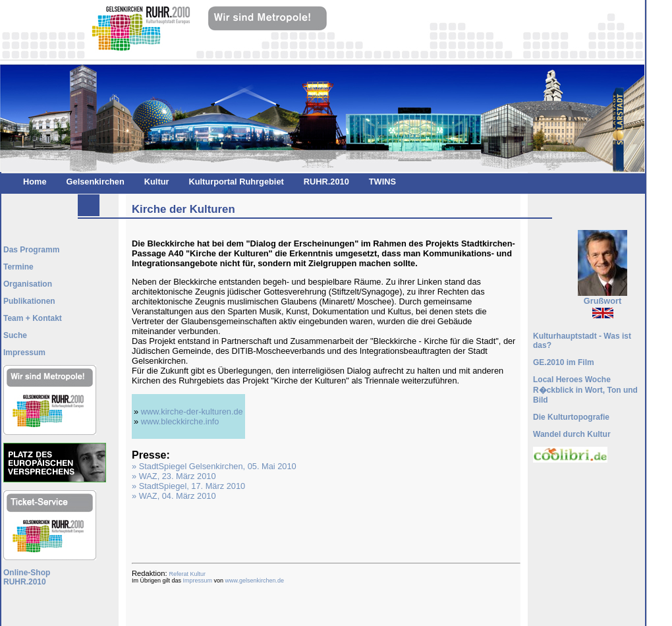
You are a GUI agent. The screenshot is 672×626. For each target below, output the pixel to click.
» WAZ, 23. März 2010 (174, 476)
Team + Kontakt (33, 318)
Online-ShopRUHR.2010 (27, 577)
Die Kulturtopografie (571, 417)
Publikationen (29, 301)
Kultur (157, 182)
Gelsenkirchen (96, 182)
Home (35, 182)
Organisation (28, 284)
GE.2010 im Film (564, 362)
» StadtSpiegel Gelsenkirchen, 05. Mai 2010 (214, 466)
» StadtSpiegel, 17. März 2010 (188, 486)
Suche (15, 335)
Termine (18, 267)
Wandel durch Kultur (572, 434)
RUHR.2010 (326, 182)
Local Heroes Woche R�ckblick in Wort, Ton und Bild (585, 390)
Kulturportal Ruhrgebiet (236, 182)
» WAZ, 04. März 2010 (174, 496)
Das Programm (31, 250)
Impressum (198, 581)
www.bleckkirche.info (180, 421)
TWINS (382, 182)
